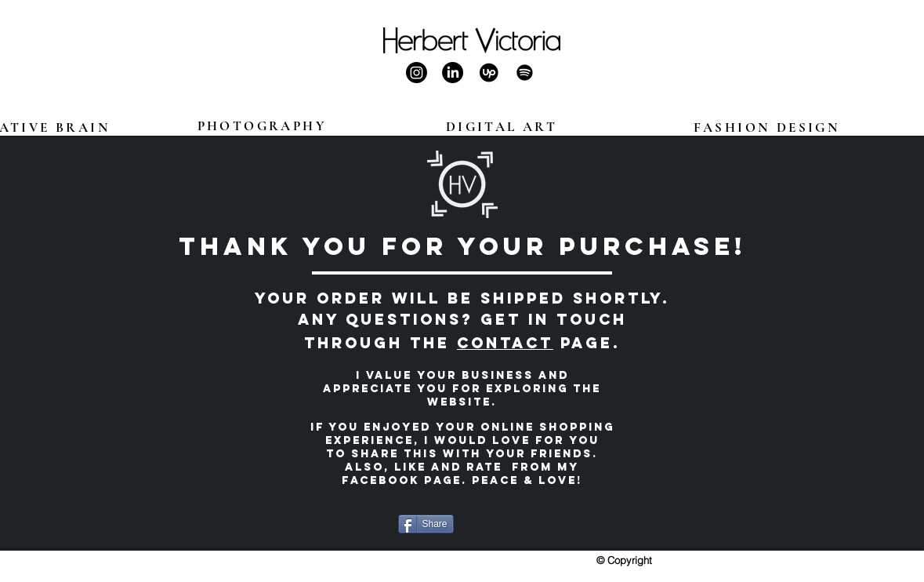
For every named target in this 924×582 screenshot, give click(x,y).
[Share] (426, 524)
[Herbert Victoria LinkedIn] (453, 73)
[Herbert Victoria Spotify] (525, 73)
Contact (505, 343)
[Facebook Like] (502, 524)
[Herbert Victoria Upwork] (489, 73)
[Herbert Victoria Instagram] (417, 73)
